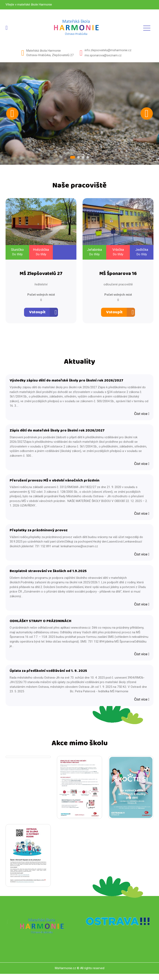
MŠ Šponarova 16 (118, 275)
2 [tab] (78, 158)
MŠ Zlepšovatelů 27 (41, 275)
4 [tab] (87, 158)
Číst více (142, 415)
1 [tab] (73, 158)
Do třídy (17, 255)
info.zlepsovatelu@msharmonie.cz (108, 50)
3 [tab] (83, 158)
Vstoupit (37, 313)
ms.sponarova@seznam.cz (103, 55)
